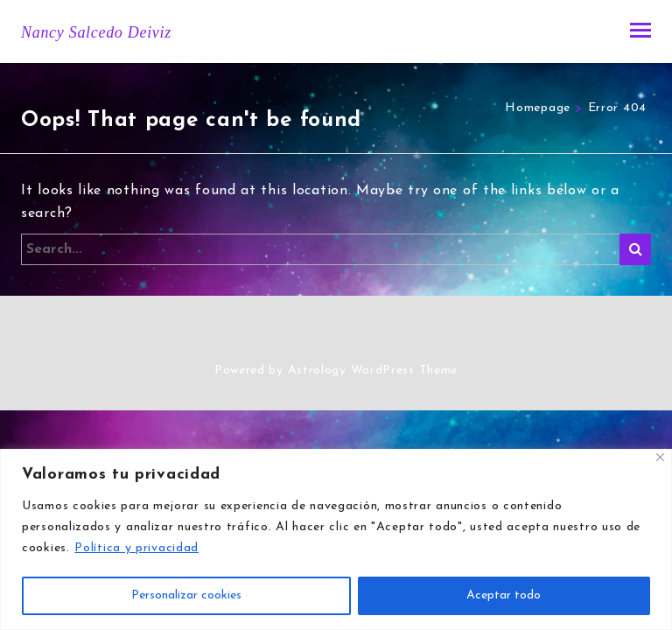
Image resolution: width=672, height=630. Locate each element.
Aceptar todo (504, 595)
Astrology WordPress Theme (373, 371)
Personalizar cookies (186, 595)
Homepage (538, 108)
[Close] (660, 457)
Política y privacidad (136, 548)
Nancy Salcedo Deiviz (96, 32)
